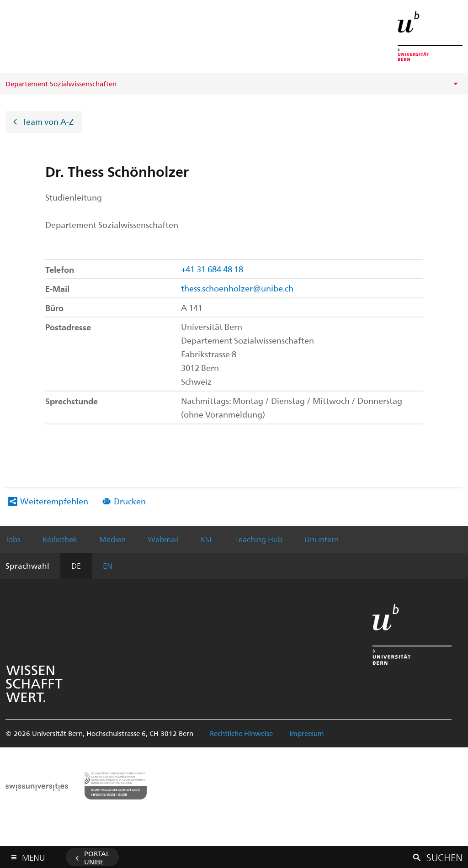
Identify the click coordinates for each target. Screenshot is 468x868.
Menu (33, 855)
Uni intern (322, 539)
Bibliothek (60, 539)
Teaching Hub (259, 539)
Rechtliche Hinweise (241, 733)
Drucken (130, 501)
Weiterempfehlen (54, 501)
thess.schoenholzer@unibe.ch (237, 288)
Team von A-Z (48, 121)
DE (76, 566)
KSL (207, 539)
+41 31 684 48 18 (212, 269)
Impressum (307, 733)
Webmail (163, 539)
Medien (112, 539)
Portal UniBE (97, 857)
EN (108, 566)
